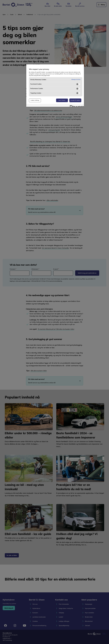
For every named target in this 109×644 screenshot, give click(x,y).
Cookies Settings (35, 100)
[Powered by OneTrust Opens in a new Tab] (76, 106)
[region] (55, 86)
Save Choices (62, 100)
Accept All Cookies (75, 100)
